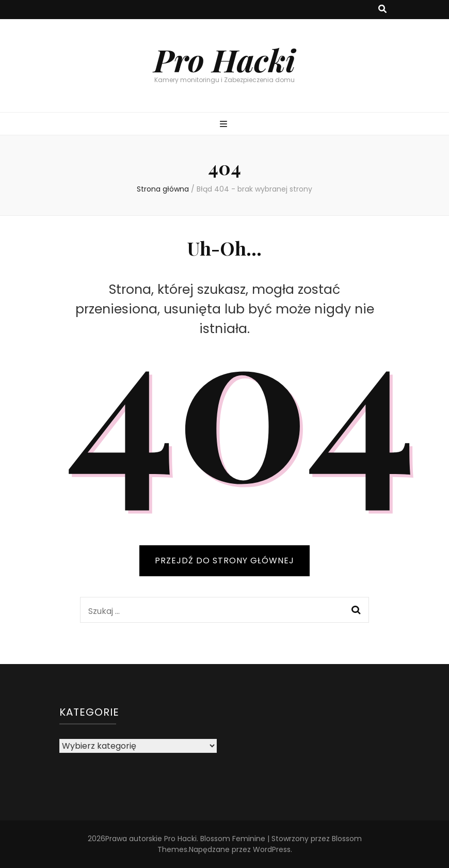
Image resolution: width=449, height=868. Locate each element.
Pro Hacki (224, 59)
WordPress (272, 849)
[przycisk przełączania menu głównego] (225, 125)
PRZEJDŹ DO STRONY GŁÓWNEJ (224, 561)
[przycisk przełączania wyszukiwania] (382, 10)
